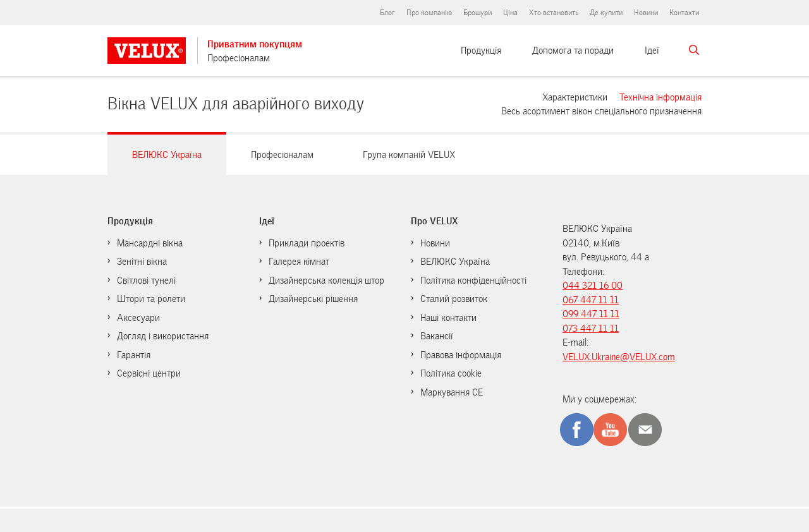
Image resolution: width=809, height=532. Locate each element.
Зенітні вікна (142, 262)
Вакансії (437, 336)
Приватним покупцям (255, 44)
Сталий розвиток (454, 299)
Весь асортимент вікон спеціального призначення (601, 111)
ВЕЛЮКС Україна (455, 262)
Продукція (481, 51)
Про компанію (429, 13)
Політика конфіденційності (473, 281)
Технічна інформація (660, 97)
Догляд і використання (163, 336)
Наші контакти (448, 318)
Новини (646, 13)
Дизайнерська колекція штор (326, 281)
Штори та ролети (151, 299)
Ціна (510, 13)
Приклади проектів (307, 243)
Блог (387, 13)
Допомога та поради (573, 51)
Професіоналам (239, 58)
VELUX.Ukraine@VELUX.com (619, 357)
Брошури (477, 13)
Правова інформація (461, 355)
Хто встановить (554, 13)
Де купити (606, 13)
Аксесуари (138, 318)
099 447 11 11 (591, 314)
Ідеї (652, 51)
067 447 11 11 (591, 300)
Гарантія (134, 355)
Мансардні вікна (150, 243)
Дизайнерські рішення (313, 299)
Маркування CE (452, 392)
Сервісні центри (149, 373)
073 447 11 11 (591, 329)
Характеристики (575, 97)
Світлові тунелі (146, 281)
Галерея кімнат (299, 262)
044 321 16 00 (593, 286)
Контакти (684, 13)
